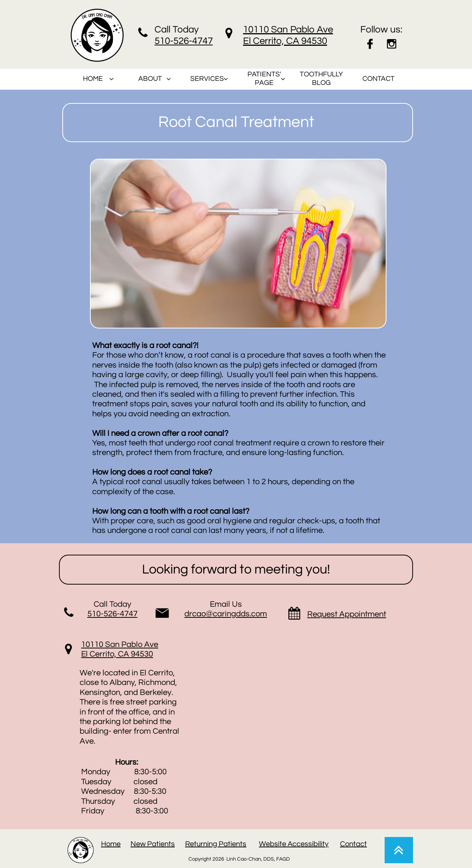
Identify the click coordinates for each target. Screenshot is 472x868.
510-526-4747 (112, 614)
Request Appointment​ (347, 614)
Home (111, 844)
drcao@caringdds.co (222, 614)
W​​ (262, 844)
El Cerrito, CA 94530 (117, 654)
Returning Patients (216, 844)
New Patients (153, 844)
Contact (353, 844)
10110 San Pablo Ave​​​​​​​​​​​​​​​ (120, 645)
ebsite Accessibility (297, 844)
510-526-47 (178, 41)
